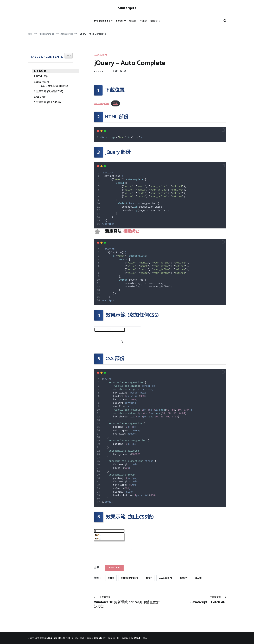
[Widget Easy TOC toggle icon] (69, 56)
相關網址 (131, 231)
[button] (223, 130)
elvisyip (99, 71)
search (199, 578)
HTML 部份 (42, 76)
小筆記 (143, 21)
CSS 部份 (41, 97)
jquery (184, 578)
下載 (115, 103)
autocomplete (102, 103)
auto (111, 578)
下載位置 (41, 71)
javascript (166, 578)
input (149, 578)
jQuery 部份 (43, 82)
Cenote (98, 638)
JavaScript (101, 55)
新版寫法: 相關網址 (58, 86)
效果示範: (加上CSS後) (49, 102)
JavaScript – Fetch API (193, 600)
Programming (102, 21)
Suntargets (127, 8)
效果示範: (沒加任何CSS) (50, 91)
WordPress (140, 638)
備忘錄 (133, 21)
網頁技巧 (155, 21)
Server (120, 21)
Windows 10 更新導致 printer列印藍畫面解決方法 (127, 602)
